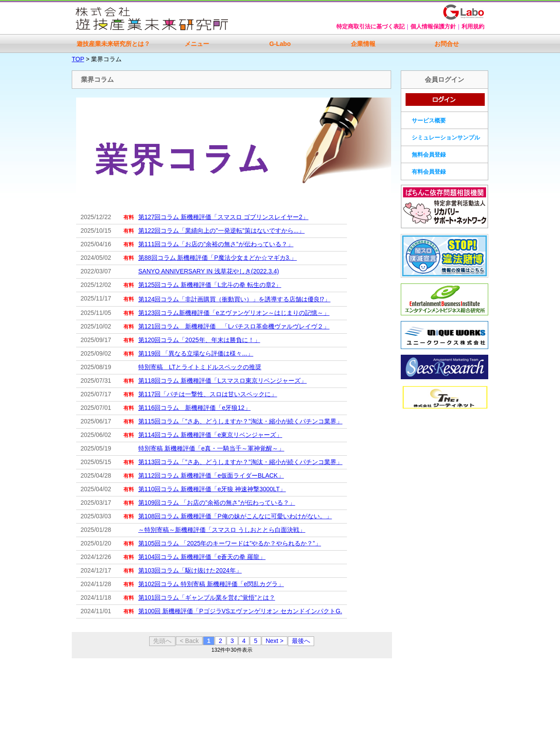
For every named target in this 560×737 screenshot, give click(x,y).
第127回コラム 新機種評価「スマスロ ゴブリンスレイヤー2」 (223, 217)
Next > (275, 641)
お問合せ (447, 44)
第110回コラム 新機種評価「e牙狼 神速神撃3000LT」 (212, 489)
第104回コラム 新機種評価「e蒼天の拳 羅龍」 (202, 557)
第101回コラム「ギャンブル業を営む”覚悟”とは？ (207, 597)
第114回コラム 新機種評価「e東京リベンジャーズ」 (210, 435)
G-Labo (280, 44)
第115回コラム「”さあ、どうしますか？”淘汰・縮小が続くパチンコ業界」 (240, 421)
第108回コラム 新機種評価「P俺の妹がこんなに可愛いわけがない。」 (235, 516)
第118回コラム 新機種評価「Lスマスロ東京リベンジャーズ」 (222, 381)
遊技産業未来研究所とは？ (113, 44)
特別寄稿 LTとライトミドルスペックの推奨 (200, 367)
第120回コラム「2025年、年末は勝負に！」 (199, 340)
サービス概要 (429, 121)
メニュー (197, 44)
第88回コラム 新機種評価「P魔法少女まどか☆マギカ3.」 (217, 258)
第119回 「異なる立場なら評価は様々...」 (196, 353)
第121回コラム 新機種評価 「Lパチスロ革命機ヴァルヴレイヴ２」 (234, 326)
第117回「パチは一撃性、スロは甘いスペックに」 (208, 394)
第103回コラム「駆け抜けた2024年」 (190, 570)
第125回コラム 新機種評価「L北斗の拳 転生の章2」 (210, 285)
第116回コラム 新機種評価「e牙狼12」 (194, 408)
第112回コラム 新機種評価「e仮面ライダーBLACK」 (211, 475)
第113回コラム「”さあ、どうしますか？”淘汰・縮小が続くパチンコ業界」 (240, 462)
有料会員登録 (429, 172)
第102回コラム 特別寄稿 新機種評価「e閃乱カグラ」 (211, 584)
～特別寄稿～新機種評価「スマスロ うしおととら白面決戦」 (222, 530)
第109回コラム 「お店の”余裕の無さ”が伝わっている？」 (217, 503)
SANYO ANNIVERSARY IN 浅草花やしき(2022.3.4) (209, 271)
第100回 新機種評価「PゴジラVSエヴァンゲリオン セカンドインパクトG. (240, 611)
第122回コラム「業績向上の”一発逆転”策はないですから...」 (221, 231)
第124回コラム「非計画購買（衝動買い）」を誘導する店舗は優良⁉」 (234, 299)
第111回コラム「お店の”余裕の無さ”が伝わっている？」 (216, 244)
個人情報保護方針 (433, 26)
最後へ (301, 641)
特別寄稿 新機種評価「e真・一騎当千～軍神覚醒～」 (211, 448)
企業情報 (363, 44)
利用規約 (473, 26)
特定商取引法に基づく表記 (371, 26)
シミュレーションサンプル (446, 138)
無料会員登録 (429, 155)
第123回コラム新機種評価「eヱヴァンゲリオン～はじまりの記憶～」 (234, 313)
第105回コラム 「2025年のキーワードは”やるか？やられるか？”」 (230, 543)
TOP (78, 59)
